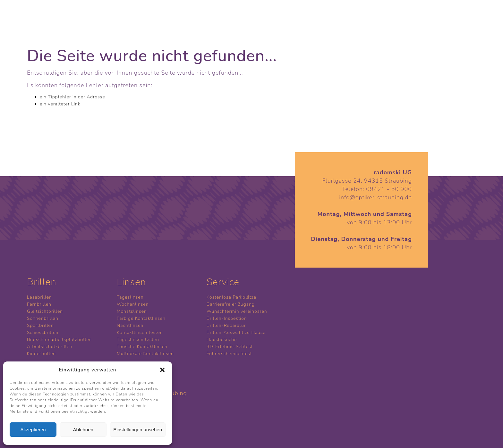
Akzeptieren (33, 430)
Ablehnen (83, 430)
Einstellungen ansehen (138, 430)
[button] (162, 370)
